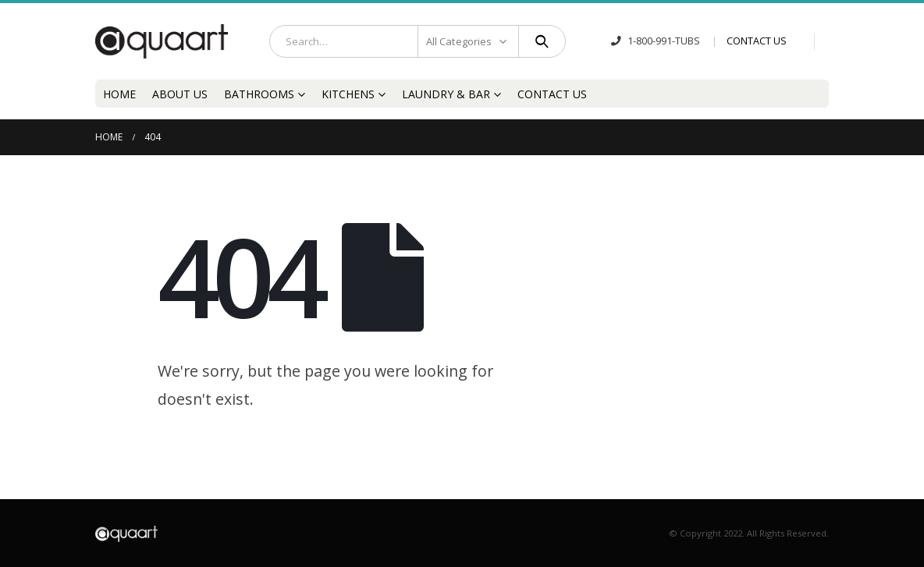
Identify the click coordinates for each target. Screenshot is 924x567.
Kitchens (348, 94)
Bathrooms (259, 94)
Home (119, 94)
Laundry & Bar (446, 94)
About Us (180, 94)
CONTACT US (757, 41)
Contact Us (552, 94)
